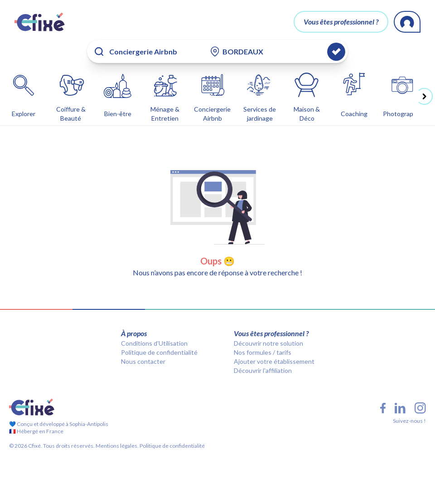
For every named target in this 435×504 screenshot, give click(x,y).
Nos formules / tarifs (263, 352)
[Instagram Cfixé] (420, 408)
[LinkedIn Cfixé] (400, 408)
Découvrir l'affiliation (263, 370)
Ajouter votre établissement (274, 361)
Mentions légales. (117, 446)
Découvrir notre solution (268, 343)
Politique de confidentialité (159, 352)
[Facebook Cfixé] (383, 408)
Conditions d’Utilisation (154, 343)
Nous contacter (143, 361)
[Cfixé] (40, 22)
